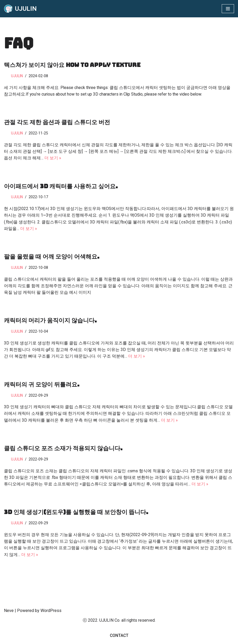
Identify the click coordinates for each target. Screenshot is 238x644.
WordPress (51, 613)
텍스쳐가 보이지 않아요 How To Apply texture (72, 65)
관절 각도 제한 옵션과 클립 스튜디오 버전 (57, 122)
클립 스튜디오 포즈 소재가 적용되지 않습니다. (63, 450)
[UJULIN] (20, 9)
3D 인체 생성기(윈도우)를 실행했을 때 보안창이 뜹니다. (76, 515)
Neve (9, 613)
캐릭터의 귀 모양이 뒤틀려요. (42, 386)
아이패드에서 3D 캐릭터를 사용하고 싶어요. (61, 187)
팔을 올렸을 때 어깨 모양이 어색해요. (52, 258)
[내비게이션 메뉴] (228, 9)
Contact (119, 638)
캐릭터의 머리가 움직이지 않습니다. (50, 322)
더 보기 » (53, 158)
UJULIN (17, 76)
